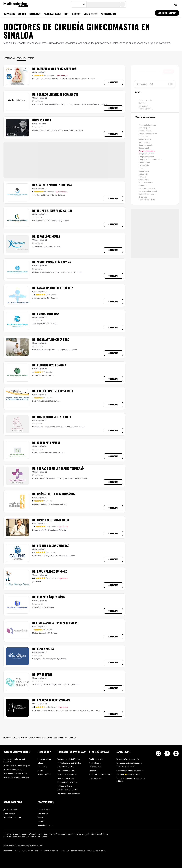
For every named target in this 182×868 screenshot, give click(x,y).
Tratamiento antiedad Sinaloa (69, 759)
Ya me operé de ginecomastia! (128, 759)
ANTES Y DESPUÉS (91, 14)
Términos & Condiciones (96, 851)
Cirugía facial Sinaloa (66, 767)
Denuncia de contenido (12, 817)
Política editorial (78, 851)
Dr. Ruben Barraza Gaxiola (49, 365)
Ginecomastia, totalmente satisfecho (130, 771)
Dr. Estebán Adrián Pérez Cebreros (54, 69)
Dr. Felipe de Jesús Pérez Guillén (52, 211)
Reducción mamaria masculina (101, 774)
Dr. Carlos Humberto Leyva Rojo (53, 391)
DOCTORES (22, 14)
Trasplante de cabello (147, 200)
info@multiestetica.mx (33, 846)
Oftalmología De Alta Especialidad (16, 777)
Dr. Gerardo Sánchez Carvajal (51, 700)
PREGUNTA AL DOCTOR (52, 14)
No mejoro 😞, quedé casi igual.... (129, 774)
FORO (66, 14)
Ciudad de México (44, 759)
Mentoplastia (144, 180)
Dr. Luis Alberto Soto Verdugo (52, 417)
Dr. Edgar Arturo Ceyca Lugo (51, 339)
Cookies (38, 851)
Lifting (141, 168)
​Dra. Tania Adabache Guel (13, 770)
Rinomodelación (95, 763)
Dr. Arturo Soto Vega (46, 314)
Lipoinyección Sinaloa (66, 778)
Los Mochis (143, 106)
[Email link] (176, 754)
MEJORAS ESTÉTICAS (108, 14)
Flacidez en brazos (96, 759)
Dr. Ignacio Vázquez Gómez (49, 597)
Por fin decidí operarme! (125, 767)
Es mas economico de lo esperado (129, 763)
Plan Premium (43, 814)
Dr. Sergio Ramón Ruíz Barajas (52, 262)
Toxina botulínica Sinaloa (67, 771)
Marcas (40, 817)
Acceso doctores (44, 810)
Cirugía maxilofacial (146, 157)
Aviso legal (65, 851)
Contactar (113, 82)
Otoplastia (142, 185)
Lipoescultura (144, 171)
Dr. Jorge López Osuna (46, 236)
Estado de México (44, 774)
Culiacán (142, 103)
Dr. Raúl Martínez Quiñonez (50, 571)
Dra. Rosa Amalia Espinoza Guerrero (55, 623)
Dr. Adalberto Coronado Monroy (15, 773)
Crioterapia (93, 771)
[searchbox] (149, 72)
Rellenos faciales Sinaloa (67, 774)
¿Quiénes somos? (10, 810)
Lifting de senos (95, 767)
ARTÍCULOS (76, 14)
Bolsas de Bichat (145, 139)
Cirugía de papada (146, 145)
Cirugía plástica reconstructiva (150, 159)
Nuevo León (42, 767)
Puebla (40, 771)
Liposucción (143, 174)
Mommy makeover (146, 183)
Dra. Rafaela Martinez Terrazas (52, 185)
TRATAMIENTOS (9, 14)
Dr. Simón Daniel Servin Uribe (51, 520)
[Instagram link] (158, 754)
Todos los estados (145, 100)
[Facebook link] (167, 754)
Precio (31, 58)
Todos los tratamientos (147, 125)
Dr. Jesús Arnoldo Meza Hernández (54, 494)
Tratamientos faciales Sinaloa (69, 794)
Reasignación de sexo (147, 188)
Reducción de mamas (147, 194)
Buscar (168, 71)
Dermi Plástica (42, 120)
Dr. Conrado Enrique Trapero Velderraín (58, 468)
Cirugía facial (144, 148)
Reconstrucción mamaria (148, 191)
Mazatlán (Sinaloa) (146, 109)
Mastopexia (143, 177)
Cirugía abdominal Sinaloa (67, 782)
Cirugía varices (144, 162)
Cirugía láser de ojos (146, 154)
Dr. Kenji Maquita (43, 649)
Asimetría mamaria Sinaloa (68, 790)
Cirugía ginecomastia (147, 151)
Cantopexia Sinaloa (65, 786)
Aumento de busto (146, 131)
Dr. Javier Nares (42, 674)
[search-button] (123, 4)
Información (9, 58)
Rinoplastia (143, 197)
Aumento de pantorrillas (148, 134)
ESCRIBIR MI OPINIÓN (167, 13)
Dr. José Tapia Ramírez (46, 442)
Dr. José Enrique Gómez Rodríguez (17, 766)
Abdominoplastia (145, 128)
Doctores (21, 58)
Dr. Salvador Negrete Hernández (53, 288)
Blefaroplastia (144, 136)
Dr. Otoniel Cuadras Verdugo (51, 546)
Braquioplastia (144, 142)
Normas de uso (27, 851)
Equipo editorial (9, 814)
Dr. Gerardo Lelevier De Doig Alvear (55, 94)
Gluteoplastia (144, 165)
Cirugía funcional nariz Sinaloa (69, 763)
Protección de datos (11, 851)
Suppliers (41, 821)
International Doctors (45, 825)
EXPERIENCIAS (35, 14)
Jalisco (40, 763)
